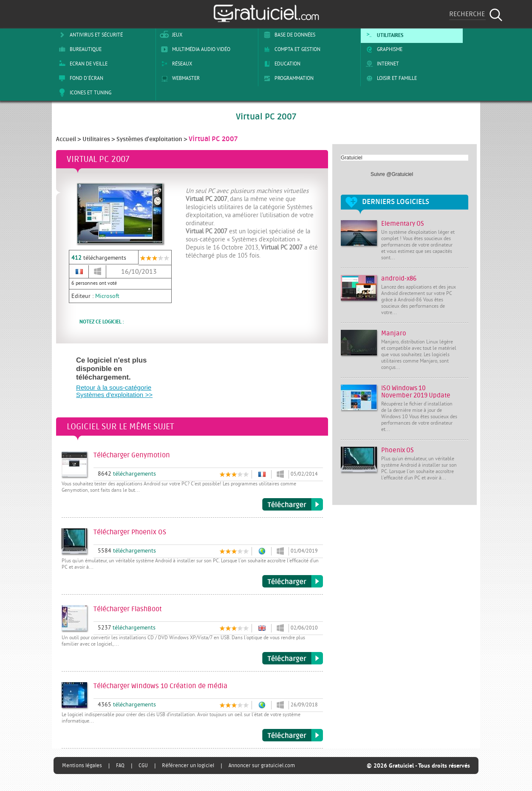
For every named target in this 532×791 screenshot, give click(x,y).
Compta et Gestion (290, 49)
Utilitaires (383, 35)
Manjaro (394, 333)
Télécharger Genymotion (293, 505)
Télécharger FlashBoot (293, 658)
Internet (381, 64)
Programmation (287, 78)
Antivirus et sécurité (89, 35)
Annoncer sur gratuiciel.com (262, 765)
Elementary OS (403, 224)
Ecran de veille (82, 64)
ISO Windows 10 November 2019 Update (416, 392)
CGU (143, 765)
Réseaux (175, 64)
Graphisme (383, 49)
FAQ (120, 765)
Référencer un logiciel (188, 765)
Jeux (170, 35)
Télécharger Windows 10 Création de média (293, 735)
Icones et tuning (83, 93)
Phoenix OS (398, 450)
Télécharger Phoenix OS (293, 581)
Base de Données (288, 35)
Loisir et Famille (390, 78)
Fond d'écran (79, 78)
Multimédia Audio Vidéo (194, 49)
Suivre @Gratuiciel (392, 174)
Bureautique (79, 49)
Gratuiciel (352, 158)
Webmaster (179, 78)
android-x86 (399, 279)
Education (280, 64)
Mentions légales (82, 765)
